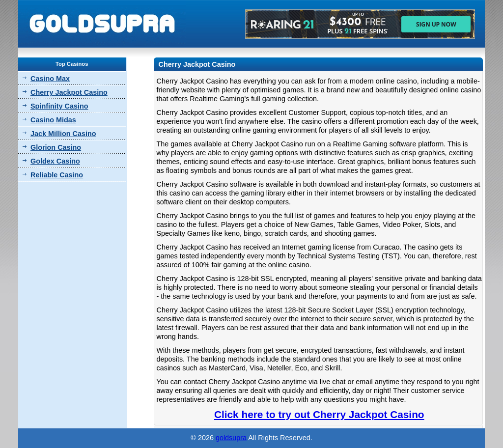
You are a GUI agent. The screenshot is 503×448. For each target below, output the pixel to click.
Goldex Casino (55, 161)
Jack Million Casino (63, 134)
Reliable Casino (57, 175)
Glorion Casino (56, 147)
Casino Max (50, 79)
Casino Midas (53, 120)
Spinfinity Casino (59, 106)
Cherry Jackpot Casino (69, 92)
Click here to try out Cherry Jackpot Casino (319, 414)
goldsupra (231, 438)
